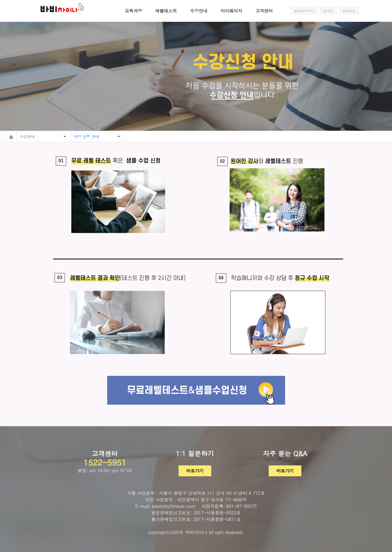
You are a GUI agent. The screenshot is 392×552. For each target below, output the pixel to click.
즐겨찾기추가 (304, 11)
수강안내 (199, 11)
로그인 (328, 11)
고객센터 (264, 11)
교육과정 (133, 11)
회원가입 (349, 11)
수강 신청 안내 (86, 136)
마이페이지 (231, 11)
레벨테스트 (166, 11)
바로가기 (195, 471)
